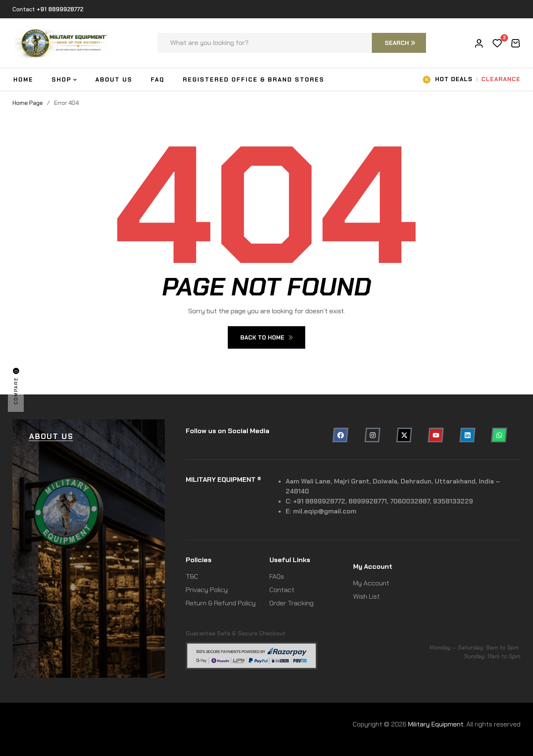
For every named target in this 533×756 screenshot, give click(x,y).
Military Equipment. (436, 724)
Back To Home (266, 337)
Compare (16, 386)
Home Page (28, 103)
